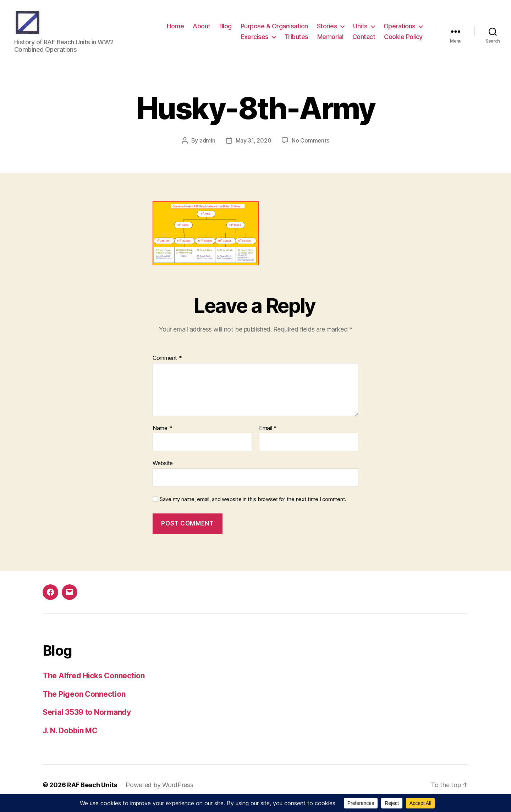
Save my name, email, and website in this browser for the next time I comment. (253, 506)
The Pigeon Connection (84, 701)
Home (175, 30)
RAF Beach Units (92, 792)
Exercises (255, 40)
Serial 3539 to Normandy (87, 719)
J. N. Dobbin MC (70, 738)
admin (207, 148)
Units (360, 30)
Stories (327, 30)
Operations (400, 30)
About (202, 30)
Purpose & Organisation (274, 30)
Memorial (330, 40)
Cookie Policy (403, 40)
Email (268, 435)
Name (162, 435)
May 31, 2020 (254, 148)
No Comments (310, 148)
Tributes (296, 40)
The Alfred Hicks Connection (94, 683)
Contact (364, 40)
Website (163, 470)
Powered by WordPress (160, 792)
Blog (226, 30)
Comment (167, 365)
